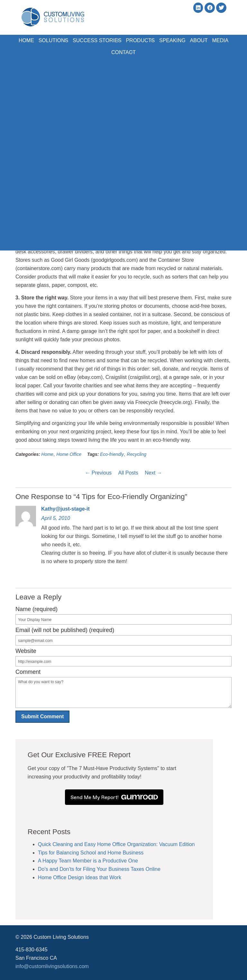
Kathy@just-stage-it (65, 509)
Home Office (69, 454)
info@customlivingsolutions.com (52, 966)
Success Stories (108, 40)
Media (108, 51)
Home (31, 40)
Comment (28, 672)
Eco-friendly (112, 454)
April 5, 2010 (56, 518)
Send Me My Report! (123, 797)
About (216, 40)
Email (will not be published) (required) (65, 630)
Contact (136, 51)
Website (26, 651)
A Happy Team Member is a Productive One (83, 861)
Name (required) (37, 609)
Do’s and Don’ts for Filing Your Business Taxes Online (95, 869)
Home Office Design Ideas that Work (75, 877)
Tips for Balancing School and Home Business (86, 853)
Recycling (137, 454)
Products (153, 40)
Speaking (186, 40)
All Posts (128, 473)
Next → (153, 473)
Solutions (62, 40)
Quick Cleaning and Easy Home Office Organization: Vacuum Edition (112, 844)
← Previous (98, 473)
